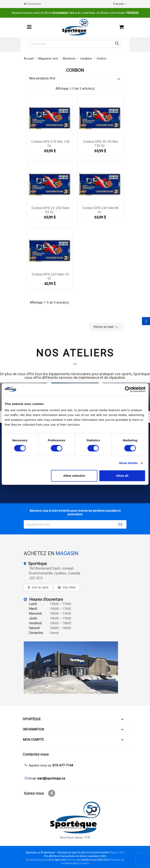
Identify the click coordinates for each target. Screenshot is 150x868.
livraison (71, 860)
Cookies (84, 863)
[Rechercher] (75, 44)
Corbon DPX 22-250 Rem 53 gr (50, 210)
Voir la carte (40, 587)
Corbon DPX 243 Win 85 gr (101, 210)
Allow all (122, 476)
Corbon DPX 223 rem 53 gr (50, 276)
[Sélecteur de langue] (120, 4)
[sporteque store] (75, 668)
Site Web (69, 587)
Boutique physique (37, 860)
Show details (128, 463)
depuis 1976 (117, 852)
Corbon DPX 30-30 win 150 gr (101, 144)
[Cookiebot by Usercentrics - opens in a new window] (128, 389)
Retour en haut (106, 327)
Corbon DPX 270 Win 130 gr (50, 144)
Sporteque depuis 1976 (75, 838)
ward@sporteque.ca (51, 778)
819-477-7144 (63, 765)
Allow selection (74, 476)
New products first (75, 79)
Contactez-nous (36, 754)
